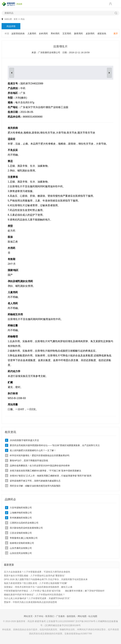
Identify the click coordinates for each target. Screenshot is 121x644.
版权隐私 (71, 616)
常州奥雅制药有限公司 (21, 518)
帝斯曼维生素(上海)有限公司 (24, 538)
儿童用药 (32, 34)
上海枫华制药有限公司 (21, 513)
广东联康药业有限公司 (49, 52)
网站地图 (82, 616)
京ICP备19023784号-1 (86, 621)
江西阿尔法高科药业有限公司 (24, 523)
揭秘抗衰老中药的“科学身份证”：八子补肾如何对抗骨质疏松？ (34, 595)
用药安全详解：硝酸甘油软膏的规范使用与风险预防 (35, 486)
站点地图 (93, 616)
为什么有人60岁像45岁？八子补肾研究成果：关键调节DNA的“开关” (37, 598)
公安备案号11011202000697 (61, 621)
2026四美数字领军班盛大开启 (24, 440)
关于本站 (39, 616)
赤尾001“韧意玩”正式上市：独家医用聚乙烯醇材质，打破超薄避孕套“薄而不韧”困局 (51, 476)
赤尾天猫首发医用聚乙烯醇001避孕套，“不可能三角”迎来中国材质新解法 (45, 471)
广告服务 (60, 616)
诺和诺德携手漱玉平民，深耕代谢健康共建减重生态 (35, 481)
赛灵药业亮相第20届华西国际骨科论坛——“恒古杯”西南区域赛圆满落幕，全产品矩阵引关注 (55, 445)
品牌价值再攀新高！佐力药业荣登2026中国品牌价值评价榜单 (40, 466)
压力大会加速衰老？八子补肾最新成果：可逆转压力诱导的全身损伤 (37, 572)
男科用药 (55, 34)
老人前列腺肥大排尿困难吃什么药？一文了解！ (33, 450)
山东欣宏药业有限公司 (21, 553)
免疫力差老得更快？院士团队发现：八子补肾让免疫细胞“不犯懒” (36, 583)
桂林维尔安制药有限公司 (22, 543)
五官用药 (67, 34)
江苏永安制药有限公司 (21, 533)
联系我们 (50, 616)
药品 (23, 19)
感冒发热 (102, 34)
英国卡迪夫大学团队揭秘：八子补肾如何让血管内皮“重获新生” (34, 576)
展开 (116, 34)
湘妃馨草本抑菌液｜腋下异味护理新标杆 (85, 591)
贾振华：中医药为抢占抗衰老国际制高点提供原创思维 (30, 602)
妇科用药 (43, 34)
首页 (16, 19)
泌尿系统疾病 (18, 34)
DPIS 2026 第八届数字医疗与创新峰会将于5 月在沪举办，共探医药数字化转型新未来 (46, 579)
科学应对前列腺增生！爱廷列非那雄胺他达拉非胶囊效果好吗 (40, 455)
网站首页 (28, 616)
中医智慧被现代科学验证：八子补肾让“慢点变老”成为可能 (32, 591)
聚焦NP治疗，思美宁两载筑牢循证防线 (29, 461)
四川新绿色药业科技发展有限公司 (26, 528)
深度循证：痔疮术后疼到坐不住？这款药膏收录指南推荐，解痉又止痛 (38, 587)
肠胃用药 (78, 34)
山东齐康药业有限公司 (21, 548)
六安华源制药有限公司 (21, 508)
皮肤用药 (90, 34)
